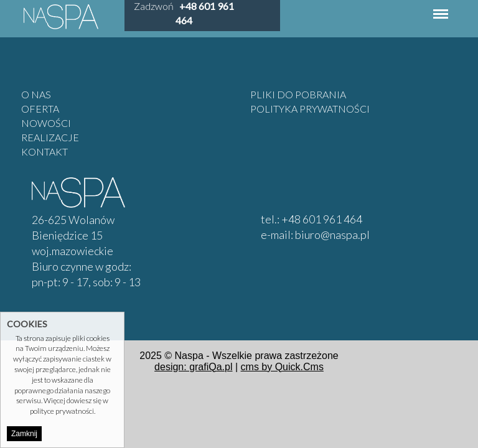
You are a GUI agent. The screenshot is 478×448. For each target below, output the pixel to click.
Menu (441, 8)
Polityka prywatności (310, 109)
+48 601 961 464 (322, 219)
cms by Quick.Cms (282, 367)
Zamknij (24, 434)
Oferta (40, 109)
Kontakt (45, 152)
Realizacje (50, 137)
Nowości (46, 123)
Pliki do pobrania (298, 94)
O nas (36, 94)
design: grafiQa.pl (193, 367)
